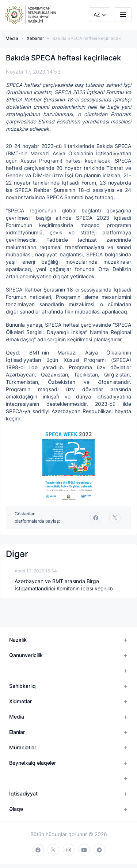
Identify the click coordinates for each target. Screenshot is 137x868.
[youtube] (84, 850)
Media (12, 38)
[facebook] (96, 518)
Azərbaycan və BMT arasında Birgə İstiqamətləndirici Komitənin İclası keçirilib (64, 585)
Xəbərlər (35, 38)
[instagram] (69, 850)
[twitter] (115, 518)
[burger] (123, 15)
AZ (97, 14)
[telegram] (99, 850)
